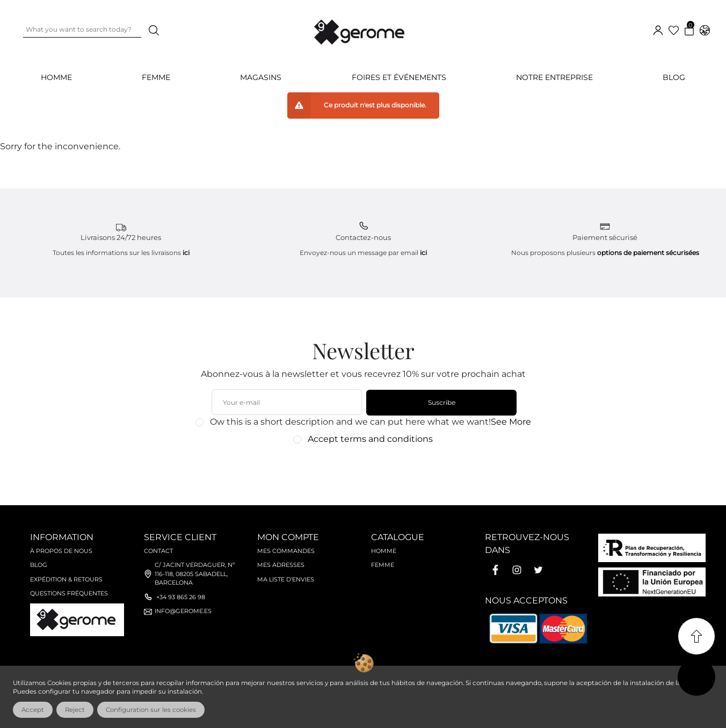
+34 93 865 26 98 (181, 597)
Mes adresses (281, 565)
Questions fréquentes (69, 593)
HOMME (56, 77)
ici (186, 253)
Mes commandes (286, 551)
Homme (384, 551)
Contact (158, 551)
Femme (383, 565)
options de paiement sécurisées (648, 253)
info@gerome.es (183, 611)
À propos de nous (61, 551)
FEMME (156, 77)
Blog (674, 77)
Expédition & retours (66, 579)
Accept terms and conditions (370, 439)
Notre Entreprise (554, 77)
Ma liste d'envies (286, 579)
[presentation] (357, 469)
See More (511, 422)
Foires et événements (399, 77)
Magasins (261, 77)
